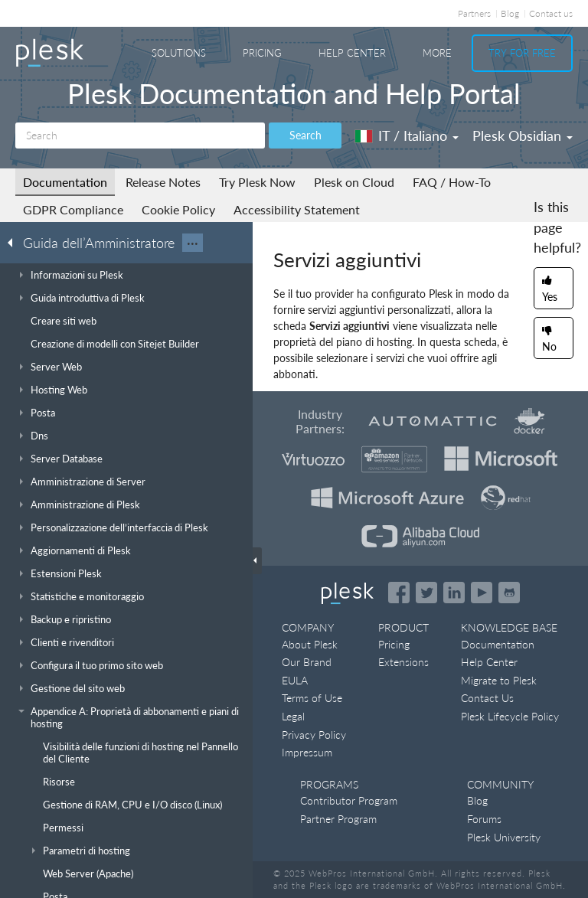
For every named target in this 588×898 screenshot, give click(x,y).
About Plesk (310, 644)
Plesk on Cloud (354, 182)
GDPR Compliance (73, 209)
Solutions (179, 53)
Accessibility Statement (297, 209)
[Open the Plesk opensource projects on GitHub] (509, 593)
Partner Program (338, 819)
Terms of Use (312, 698)
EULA (295, 680)
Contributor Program (349, 800)
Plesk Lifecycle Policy (510, 716)
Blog (510, 13)
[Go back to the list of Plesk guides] (15, 242)
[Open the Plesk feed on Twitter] (426, 593)
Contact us (551, 13)
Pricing (262, 53)
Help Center (352, 53)
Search (305, 135)
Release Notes (163, 182)
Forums (484, 819)
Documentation (65, 182)
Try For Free (522, 53)
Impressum (307, 752)
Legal (293, 716)
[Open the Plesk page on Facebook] (399, 593)
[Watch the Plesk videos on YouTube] (482, 593)
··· (193, 243)
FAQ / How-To (452, 182)
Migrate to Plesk (499, 680)
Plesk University (504, 837)
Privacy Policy (314, 735)
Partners (474, 13)
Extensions (403, 662)
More (437, 53)
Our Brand (307, 662)
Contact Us (487, 698)
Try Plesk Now (257, 182)
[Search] (140, 136)
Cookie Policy (178, 209)
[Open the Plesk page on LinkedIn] (454, 593)
